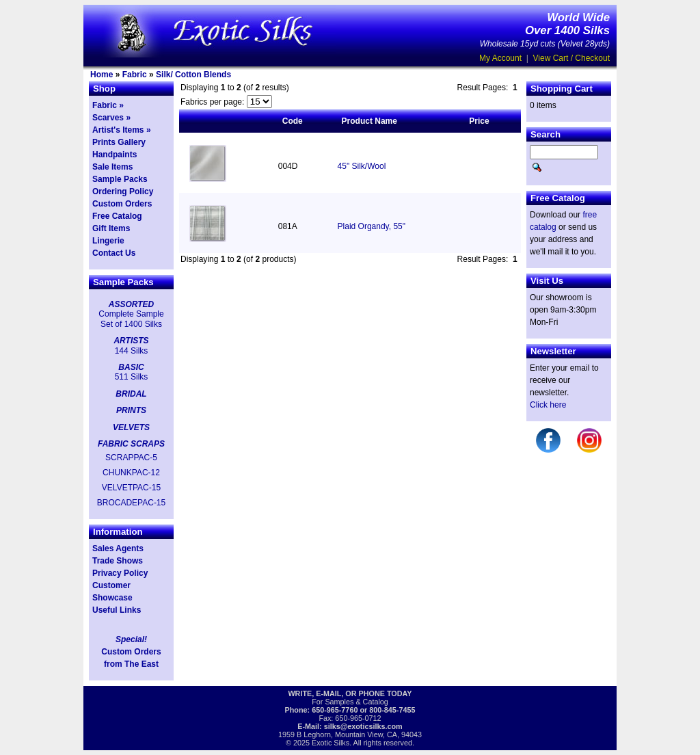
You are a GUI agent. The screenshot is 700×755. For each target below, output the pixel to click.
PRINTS (131, 410)
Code (293, 121)
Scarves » (111, 118)
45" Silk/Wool (362, 166)
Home (102, 75)
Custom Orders (122, 204)
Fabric (135, 75)
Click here (548, 405)
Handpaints (115, 155)
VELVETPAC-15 (131, 488)
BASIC (131, 367)
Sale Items (112, 167)
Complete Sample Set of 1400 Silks (131, 319)
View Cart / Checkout (572, 58)
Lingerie (108, 241)
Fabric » (108, 105)
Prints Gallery (119, 142)
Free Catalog (117, 216)
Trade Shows (118, 561)
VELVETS (131, 427)
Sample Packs (120, 179)
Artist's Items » (122, 130)
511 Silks (132, 377)
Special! (131, 639)
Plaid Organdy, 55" (372, 226)
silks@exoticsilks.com (363, 726)
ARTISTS (131, 341)
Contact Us (114, 253)
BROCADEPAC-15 (131, 503)
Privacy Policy (120, 573)
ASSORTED (131, 304)
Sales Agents (118, 548)
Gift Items (111, 228)
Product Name (369, 121)
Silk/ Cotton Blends (193, 75)
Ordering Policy (123, 191)
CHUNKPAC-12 (131, 473)
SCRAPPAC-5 (131, 458)
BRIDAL (131, 394)
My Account (500, 58)
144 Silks (132, 351)
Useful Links (117, 610)
